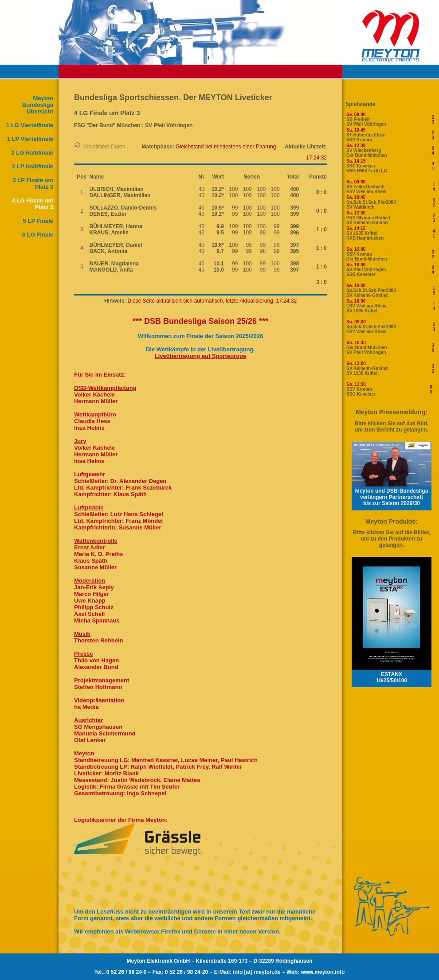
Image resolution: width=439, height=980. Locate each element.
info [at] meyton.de (257, 972)
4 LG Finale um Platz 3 (33, 204)
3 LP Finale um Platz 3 (33, 183)
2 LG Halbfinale (32, 153)
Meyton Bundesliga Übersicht (38, 105)
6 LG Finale (38, 235)
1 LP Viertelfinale (30, 139)
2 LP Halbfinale (33, 166)
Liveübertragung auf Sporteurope (201, 356)
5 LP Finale (38, 221)
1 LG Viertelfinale (30, 125)
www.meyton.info (323, 972)
